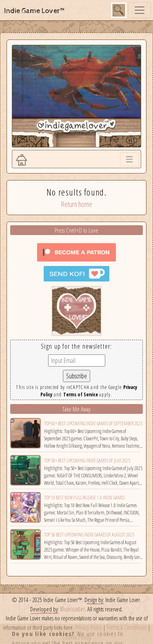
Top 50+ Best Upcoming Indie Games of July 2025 (87, 460)
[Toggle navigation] (140, 10)
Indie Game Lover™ (35, 11)
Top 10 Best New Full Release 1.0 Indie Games (84, 498)
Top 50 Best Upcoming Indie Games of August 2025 (89, 535)
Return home (77, 204)
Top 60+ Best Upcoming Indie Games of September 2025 (93, 423)
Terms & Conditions (127, 627)
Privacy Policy (89, 627)
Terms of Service (81, 395)
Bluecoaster (72, 609)
